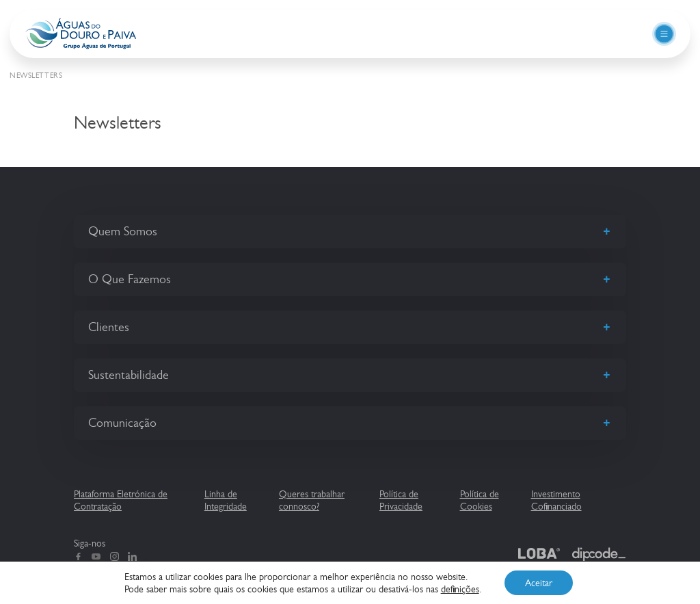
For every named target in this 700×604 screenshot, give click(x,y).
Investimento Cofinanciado (556, 500)
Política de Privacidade (401, 500)
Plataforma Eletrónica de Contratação (121, 500)
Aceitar (539, 583)
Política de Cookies (480, 500)
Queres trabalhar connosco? (312, 500)
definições (460, 589)
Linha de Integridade (226, 500)
